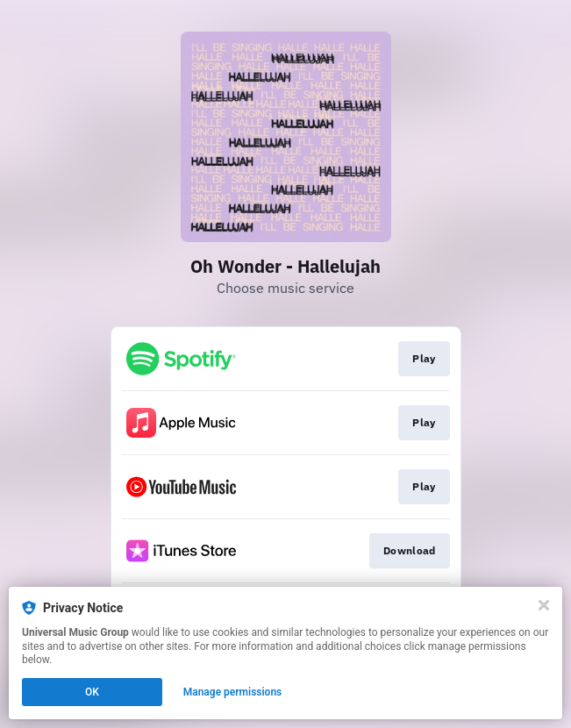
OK (92, 692)
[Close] (544, 605)
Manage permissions (233, 692)
